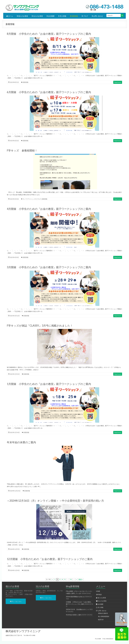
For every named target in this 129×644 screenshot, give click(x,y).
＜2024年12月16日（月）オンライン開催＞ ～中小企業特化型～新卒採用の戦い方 (55, 501)
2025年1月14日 (15, 432)
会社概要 (51, 16)
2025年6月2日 (14, 141)
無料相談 (99, 595)
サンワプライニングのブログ (32, 199)
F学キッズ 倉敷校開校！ (22, 150)
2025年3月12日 (15, 316)
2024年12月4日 (15, 570)
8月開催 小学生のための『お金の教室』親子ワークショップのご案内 (49, 34)
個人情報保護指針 (104, 616)
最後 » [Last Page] (81, 580)
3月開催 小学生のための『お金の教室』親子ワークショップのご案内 (49, 267)
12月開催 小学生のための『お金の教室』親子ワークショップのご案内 (50, 559)
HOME (98, 591)
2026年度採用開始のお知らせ (75, 597)
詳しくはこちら (16, 601)
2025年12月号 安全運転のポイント (77, 609)
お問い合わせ (97, 16)
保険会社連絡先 (103, 613)
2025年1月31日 (15, 374)
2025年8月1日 (14, 82)
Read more (118, 82)
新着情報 (74, 16)
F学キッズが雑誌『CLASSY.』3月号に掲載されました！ (40, 326)
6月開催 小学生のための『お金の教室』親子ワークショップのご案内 (49, 92)
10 (71, 580)
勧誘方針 (101, 620)
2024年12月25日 (15, 491)
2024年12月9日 (15, 549)
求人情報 (62, 16)
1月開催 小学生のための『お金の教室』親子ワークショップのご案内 (49, 384)
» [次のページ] (76, 580)
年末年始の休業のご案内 (21, 442)
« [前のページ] (52, 580)
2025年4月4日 (14, 199)
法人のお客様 (37, 16)
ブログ (85, 16)
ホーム (10, 16)
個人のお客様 (22, 16)
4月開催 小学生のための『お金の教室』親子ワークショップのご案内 (49, 209)
